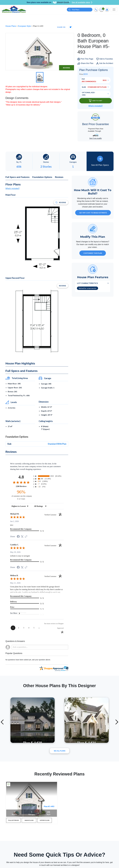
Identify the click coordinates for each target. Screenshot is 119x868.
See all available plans (82, 2)
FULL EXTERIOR (13, 821)
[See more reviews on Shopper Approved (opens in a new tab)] (26, 537)
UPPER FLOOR (45, 821)
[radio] (48, 477)
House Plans (11, 27)
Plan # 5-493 (49, 807)
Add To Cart (96, 101)
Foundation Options (42, 178)
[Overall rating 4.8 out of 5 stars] (21, 483)
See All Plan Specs (100, 162)
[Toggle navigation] (114, 10)
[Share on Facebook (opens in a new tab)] (18, 537)
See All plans (60, 751)
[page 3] (24, 629)
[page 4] (29, 629)
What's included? (12, 189)
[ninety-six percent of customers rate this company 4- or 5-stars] (21, 495)
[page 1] (13, 629)
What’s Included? (96, 107)
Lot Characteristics (87, 284)
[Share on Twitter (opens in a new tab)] (22, 537)
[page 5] (34, 629)
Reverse (66, 68)
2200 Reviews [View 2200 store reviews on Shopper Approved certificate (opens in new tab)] (24, 487)
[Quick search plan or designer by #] (80, 10)
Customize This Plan (93, 254)
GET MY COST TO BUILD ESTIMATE (93, 213)
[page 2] (19, 629)
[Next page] (39, 629)
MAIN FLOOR (29, 821)
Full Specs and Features (17, 178)
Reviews (59, 178)
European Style (25, 27)
